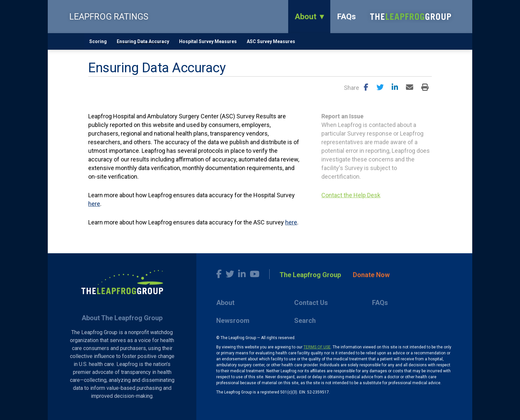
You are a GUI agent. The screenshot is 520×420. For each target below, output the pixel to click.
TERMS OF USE (317, 347)
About (306, 17)
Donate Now (371, 275)
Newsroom (233, 321)
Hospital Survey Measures (208, 41)
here (94, 204)
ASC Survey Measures (271, 41)
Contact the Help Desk (351, 195)
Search (305, 321)
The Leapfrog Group (310, 275)
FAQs (346, 17)
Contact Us (311, 303)
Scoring (98, 41)
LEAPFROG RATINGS (109, 17)
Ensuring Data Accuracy (143, 41)
